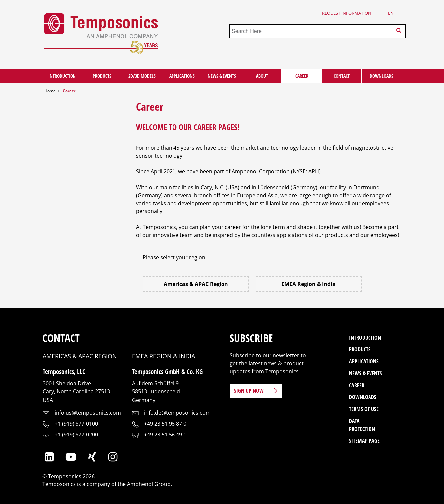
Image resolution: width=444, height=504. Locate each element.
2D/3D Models (142, 76)
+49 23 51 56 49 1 (165, 435)
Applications (182, 76)
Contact (342, 76)
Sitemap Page (364, 441)
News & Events (222, 76)
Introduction (62, 76)
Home (50, 91)
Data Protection (362, 425)
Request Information (347, 13)
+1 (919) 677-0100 (76, 424)
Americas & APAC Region (196, 284)
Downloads (382, 76)
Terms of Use (364, 409)
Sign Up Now (249, 391)
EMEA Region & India (309, 284)
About (262, 76)
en (391, 13)
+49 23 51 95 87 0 (165, 424)
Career (302, 76)
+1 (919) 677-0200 (76, 435)
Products (102, 76)
